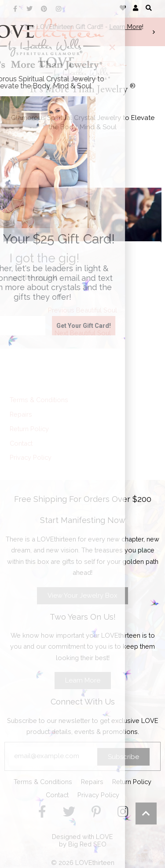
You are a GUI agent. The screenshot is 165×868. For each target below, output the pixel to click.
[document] (82, 434)
